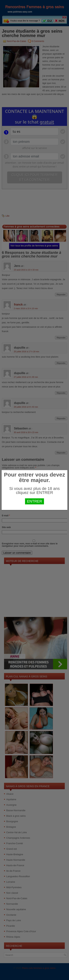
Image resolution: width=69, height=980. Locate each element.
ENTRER (34, 501)
